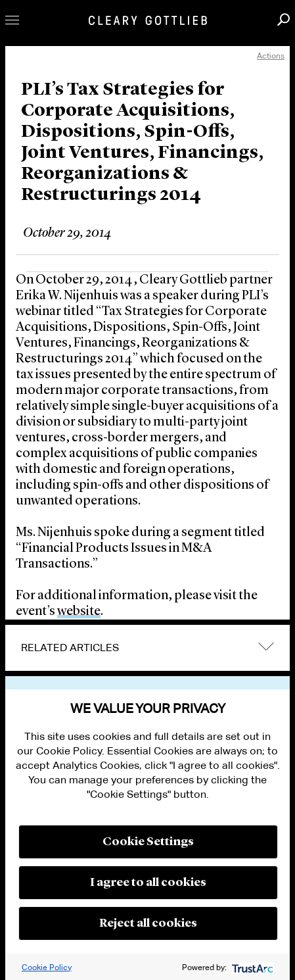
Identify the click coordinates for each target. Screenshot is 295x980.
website (79, 612)
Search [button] (284, 19)
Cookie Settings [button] (148, 842)
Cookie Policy (47, 967)
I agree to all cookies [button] (148, 883)
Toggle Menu (12, 20)
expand (266, 647)
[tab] (147, 648)
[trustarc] (251, 967)
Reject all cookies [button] (148, 923)
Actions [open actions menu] (271, 56)
